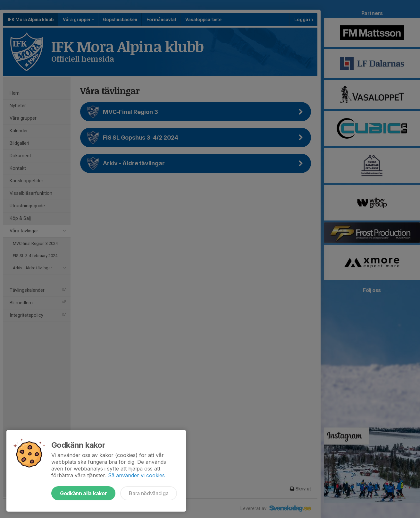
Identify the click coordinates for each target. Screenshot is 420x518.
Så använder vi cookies (136, 475)
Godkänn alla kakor (83, 493)
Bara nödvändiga (149, 493)
